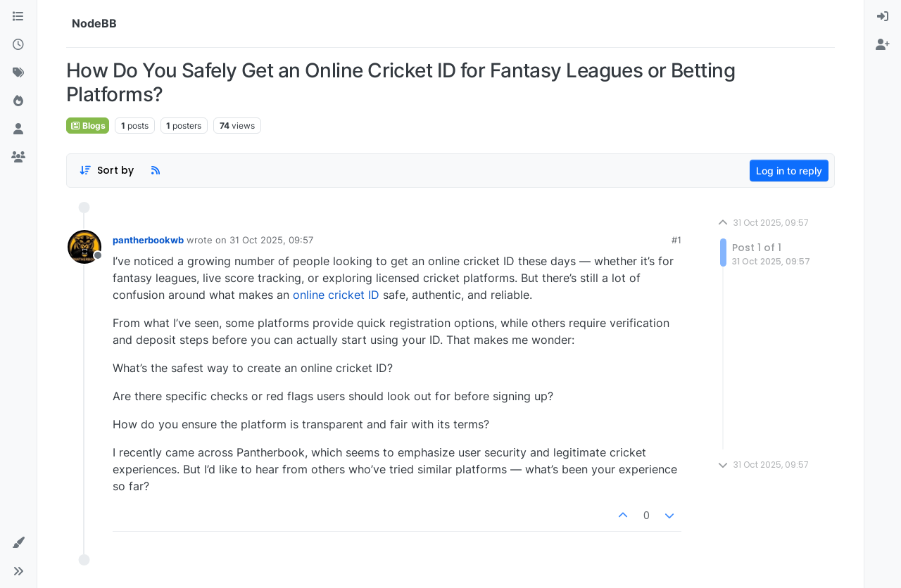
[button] (18, 543)
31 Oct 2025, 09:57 (271, 240)
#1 (676, 240)
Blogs (88, 126)
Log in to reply (789, 171)
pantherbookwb (148, 240)
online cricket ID (336, 295)
